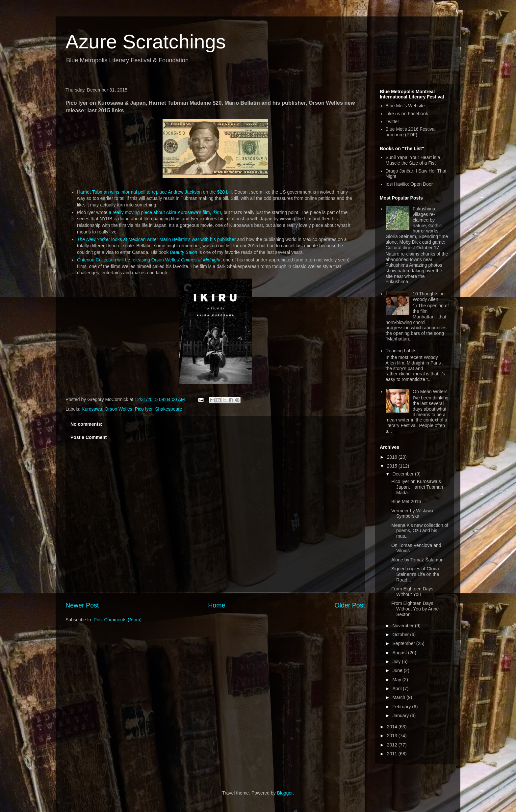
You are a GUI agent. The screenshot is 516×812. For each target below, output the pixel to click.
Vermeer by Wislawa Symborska (412, 514)
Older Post (350, 605)
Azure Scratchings (146, 42)
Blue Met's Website (405, 106)
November (403, 626)
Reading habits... (403, 351)
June (398, 670)
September (404, 643)
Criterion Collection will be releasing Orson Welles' (149, 260)
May (397, 680)
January (401, 716)
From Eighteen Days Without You (412, 592)
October (401, 635)
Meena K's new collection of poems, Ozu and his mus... (420, 531)
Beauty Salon (183, 252)
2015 (393, 466)
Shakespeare (169, 409)
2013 (393, 736)
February (402, 707)
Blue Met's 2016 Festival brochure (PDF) (411, 132)
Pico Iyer (144, 409)
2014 (393, 727)
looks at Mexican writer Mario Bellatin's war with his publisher (156, 239)
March (399, 697)
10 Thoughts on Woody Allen (429, 297)
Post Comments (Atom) (118, 620)
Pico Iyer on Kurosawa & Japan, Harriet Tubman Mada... (417, 487)
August (400, 653)
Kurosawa (92, 409)
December (403, 474)
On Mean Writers (430, 392)
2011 (393, 754)
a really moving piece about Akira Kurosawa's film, (165, 212)
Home (217, 605)
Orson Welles (118, 409)
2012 (393, 745)
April (398, 689)
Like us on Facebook (407, 114)
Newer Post (82, 605)
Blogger (285, 793)
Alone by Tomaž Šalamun (417, 560)
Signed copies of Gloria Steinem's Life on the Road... (415, 574)
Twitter (392, 122)
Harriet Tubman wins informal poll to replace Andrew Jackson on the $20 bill (154, 192)
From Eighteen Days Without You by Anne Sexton (415, 609)
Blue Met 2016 (406, 501)
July (397, 662)
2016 (393, 457)
